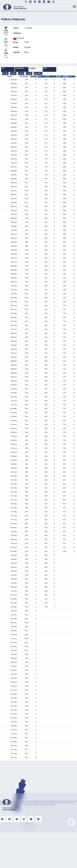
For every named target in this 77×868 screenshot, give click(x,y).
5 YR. (29, 74)
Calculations (20, 68)
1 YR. (5, 74)
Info (3, 68)
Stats (45, 68)
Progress (33, 68)
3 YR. (21, 74)
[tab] (8, 69)
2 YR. (13, 74)
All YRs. (38, 74)
